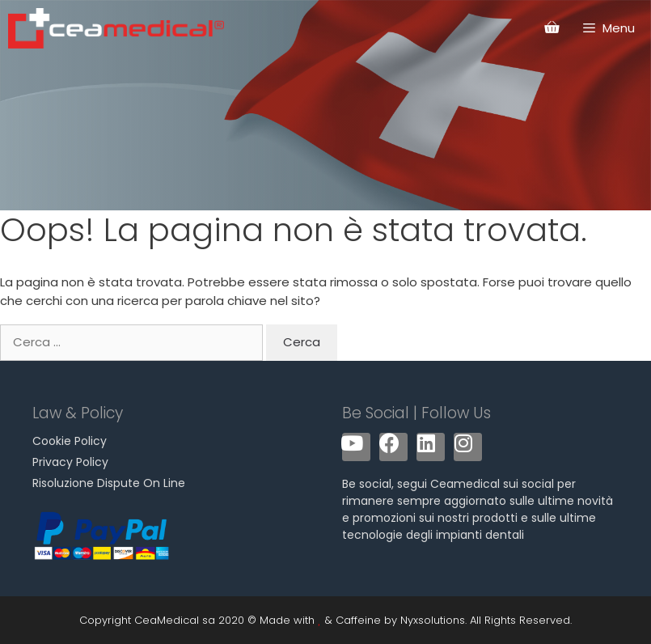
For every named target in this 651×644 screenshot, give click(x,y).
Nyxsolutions (433, 620)
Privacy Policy (70, 462)
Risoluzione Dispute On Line (109, 483)
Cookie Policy (70, 441)
